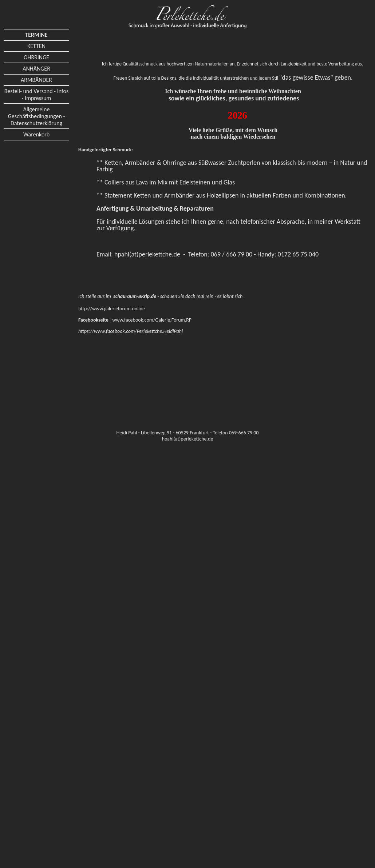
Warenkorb (36, 134)
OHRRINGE (36, 57)
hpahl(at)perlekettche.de (147, 254)
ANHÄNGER (36, 69)
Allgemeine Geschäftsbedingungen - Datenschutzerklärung (37, 116)
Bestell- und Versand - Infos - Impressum (37, 95)
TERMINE (36, 35)
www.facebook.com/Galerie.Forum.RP (152, 320)
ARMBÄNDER (36, 80)
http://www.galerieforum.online (112, 309)
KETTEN (36, 46)
